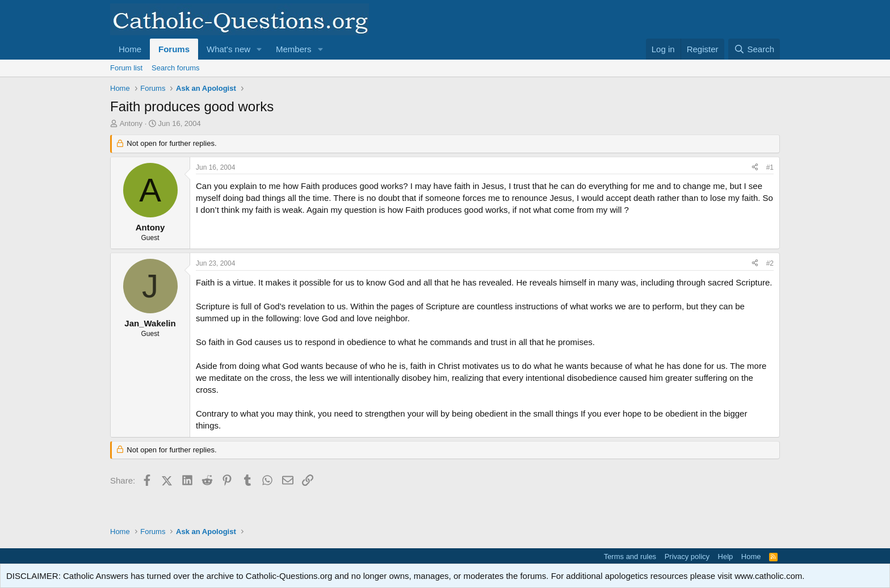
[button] (259, 49)
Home (130, 49)
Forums (174, 49)
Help (726, 556)
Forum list (126, 68)
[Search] (754, 49)
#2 (770, 263)
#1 (770, 167)
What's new (228, 49)
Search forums (176, 68)
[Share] (755, 168)
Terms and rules (630, 556)
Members (294, 49)
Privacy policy (687, 556)
